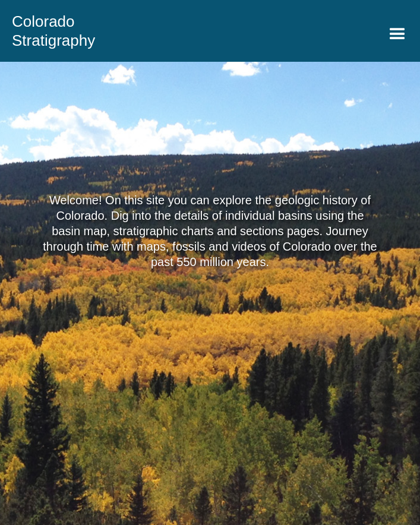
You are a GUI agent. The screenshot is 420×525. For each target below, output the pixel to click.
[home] (48, 31)
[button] (397, 34)
